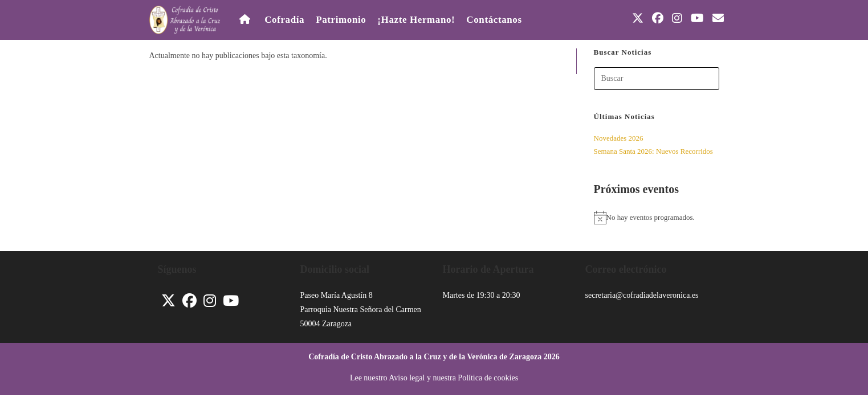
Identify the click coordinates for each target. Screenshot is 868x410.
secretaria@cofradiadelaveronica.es (642, 295)
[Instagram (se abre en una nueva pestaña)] (677, 18)
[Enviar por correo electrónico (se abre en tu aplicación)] (718, 18)
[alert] (657, 218)
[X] (168, 301)
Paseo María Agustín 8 (337, 295)
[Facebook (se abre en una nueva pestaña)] (658, 18)
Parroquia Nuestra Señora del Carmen (361, 309)
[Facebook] (190, 301)
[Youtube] (231, 301)
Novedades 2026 (619, 138)
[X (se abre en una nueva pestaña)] (638, 18)
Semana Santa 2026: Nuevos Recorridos (653, 151)
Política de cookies (488, 378)
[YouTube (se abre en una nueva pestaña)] (697, 18)
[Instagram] (210, 301)
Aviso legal (407, 378)
